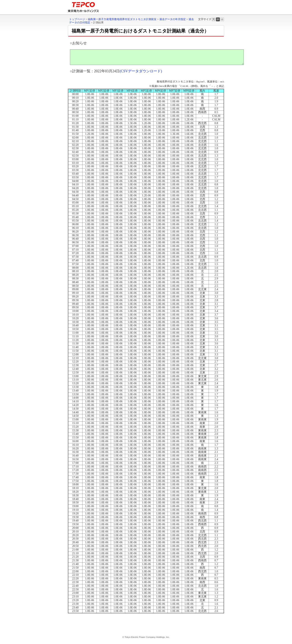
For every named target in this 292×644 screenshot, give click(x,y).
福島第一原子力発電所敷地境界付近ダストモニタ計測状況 (122, 19)
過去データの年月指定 (173, 19)
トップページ (77, 19)
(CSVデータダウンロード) (141, 74)
